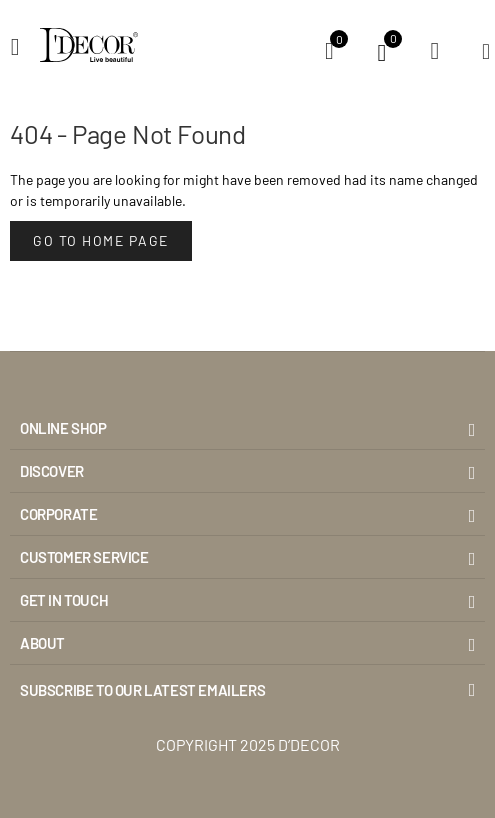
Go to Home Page (101, 240)
